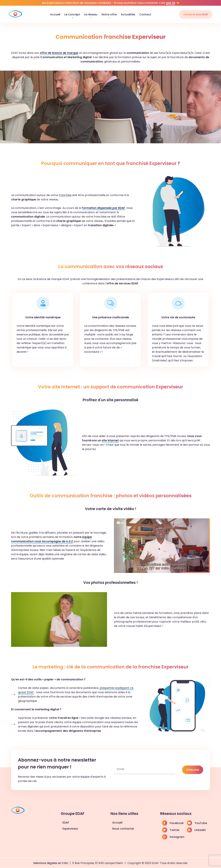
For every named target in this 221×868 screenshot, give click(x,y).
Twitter (171, 830)
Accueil (55, 14)
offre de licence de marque (59, 53)
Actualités (128, 14)
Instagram (173, 837)
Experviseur (70, 829)
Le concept (72, 14)
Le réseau (91, 14)
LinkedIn (196, 830)
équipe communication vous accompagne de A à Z (51, 539)
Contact (145, 14)
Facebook (173, 823)
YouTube (197, 823)
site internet (110, 440)
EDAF (66, 823)
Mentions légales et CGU (51, 863)
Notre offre (109, 14)
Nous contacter (123, 829)
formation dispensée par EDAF (104, 208)
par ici (171, 3)
